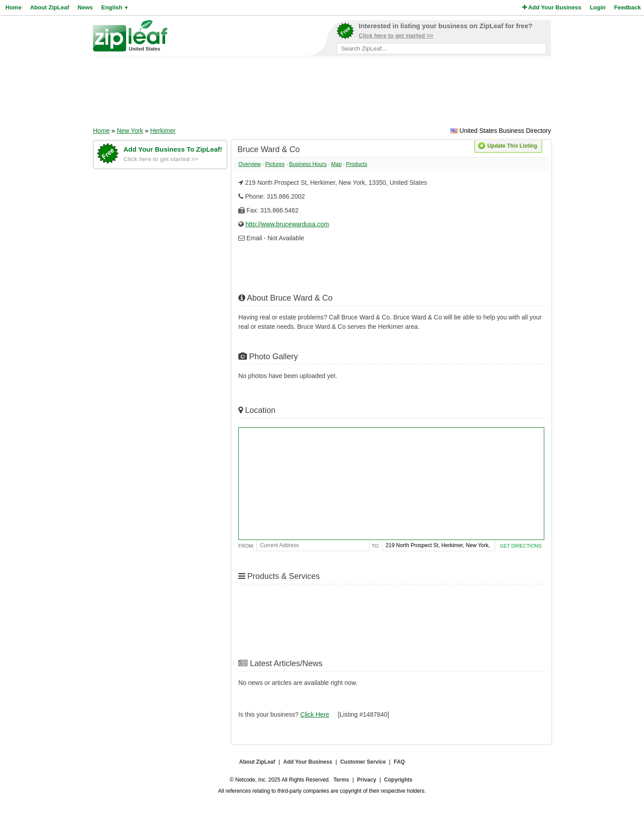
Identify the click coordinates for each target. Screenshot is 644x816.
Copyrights (398, 780)
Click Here (315, 714)
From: (246, 546)
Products (357, 164)
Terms (341, 780)
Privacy (366, 780)
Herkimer (163, 131)
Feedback (627, 7)
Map (336, 164)
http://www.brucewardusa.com (287, 224)
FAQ (400, 762)
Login (598, 7)
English (115, 7)
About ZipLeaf (49, 7)
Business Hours (308, 164)
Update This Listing (508, 146)
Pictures (275, 164)
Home (13, 7)
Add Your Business (552, 7)
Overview (250, 164)
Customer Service (363, 762)
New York (130, 131)
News (85, 7)
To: (376, 546)
